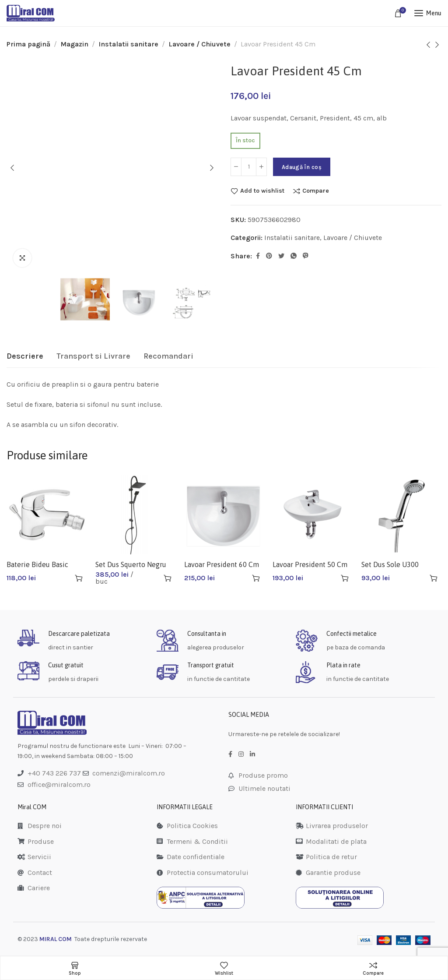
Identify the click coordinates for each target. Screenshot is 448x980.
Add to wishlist (262, 191)
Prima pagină (28, 44)
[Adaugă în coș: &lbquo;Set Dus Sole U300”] (434, 578)
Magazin (74, 44)
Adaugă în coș (302, 167)
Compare (316, 191)
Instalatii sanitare (128, 44)
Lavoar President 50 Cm (310, 564)
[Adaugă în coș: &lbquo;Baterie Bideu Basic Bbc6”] (79, 578)
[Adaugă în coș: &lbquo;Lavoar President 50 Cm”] (345, 578)
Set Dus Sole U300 (390, 564)
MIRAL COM (56, 939)
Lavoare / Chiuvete (199, 44)
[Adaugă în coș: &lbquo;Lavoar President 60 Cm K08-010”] (256, 578)
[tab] (25, 356)
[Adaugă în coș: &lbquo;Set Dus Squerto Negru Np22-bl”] (168, 578)
